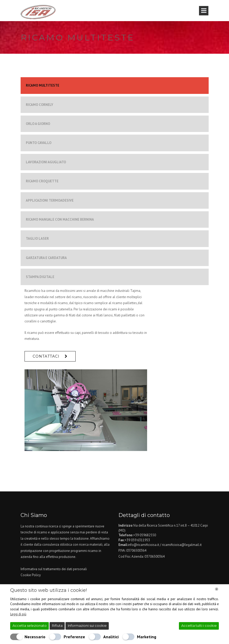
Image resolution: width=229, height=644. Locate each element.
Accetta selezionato (30, 625)
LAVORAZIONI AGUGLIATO (46, 162)
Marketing (147, 637)
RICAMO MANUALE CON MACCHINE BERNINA (60, 219)
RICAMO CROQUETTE (42, 181)
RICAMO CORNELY (40, 105)
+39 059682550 (145, 535)
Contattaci (46, 356)
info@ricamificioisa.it (143, 545)
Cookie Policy (31, 575)
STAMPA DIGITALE (40, 277)
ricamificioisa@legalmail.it (182, 545)
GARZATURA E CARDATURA (46, 258)
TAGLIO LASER (37, 239)
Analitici (111, 637)
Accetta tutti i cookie (199, 625)
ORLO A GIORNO (38, 124)
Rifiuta (57, 625)
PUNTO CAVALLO (39, 143)
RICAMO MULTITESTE (43, 85)
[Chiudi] (217, 589)
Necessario (35, 637)
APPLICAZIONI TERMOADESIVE (50, 200)
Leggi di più (18, 614)
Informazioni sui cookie (87, 625)
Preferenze (74, 637)
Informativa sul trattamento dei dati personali (54, 569)
